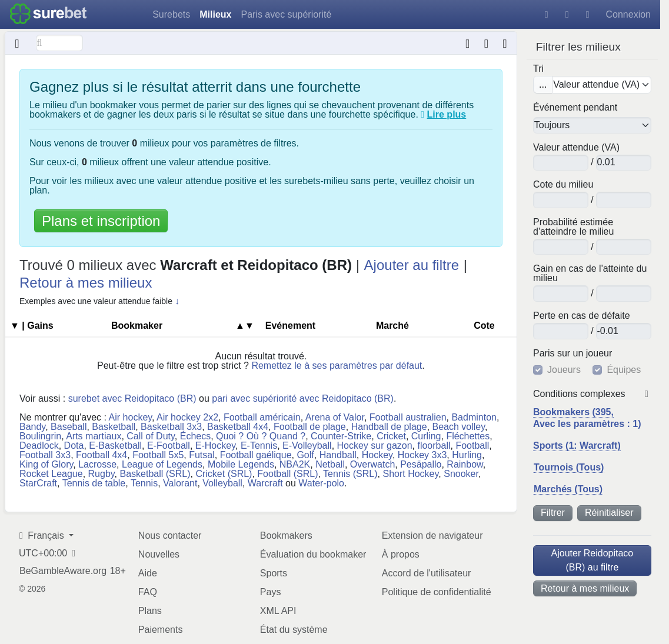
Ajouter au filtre (412, 265)
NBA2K (295, 464)
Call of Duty (151, 436)
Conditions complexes (579, 394)
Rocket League (51, 474)
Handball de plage (389, 427)
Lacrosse (97, 464)
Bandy (32, 427)
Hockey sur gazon (375, 446)
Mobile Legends (241, 464)
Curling (426, 436)
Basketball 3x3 (171, 427)
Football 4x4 (101, 455)
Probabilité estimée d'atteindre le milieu (573, 227)
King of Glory (46, 464)
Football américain (262, 417)
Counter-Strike (341, 436)
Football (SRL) (287, 474)
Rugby (101, 474)
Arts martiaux (94, 436)
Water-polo (321, 483)
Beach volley (459, 427)
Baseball (69, 427)
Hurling (467, 455)
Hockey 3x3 (422, 455)
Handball (338, 455)
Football (472, 446)
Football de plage (310, 427)
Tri (538, 69)
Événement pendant (575, 108)
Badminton (474, 417)
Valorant (180, 483)
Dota (74, 446)
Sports (274, 573)
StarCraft (38, 483)
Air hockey (131, 417)
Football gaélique (256, 455)
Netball (330, 464)
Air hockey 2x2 (187, 417)
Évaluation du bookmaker (313, 554)
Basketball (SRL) (155, 474)
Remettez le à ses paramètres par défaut (337, 366)
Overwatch (372, 464)
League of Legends (162, 464)
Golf (305, 455)
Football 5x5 (158, 455)
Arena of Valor (335, 417)
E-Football (169, 446)
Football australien (408, 417)
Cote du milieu (563, 185)
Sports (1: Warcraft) (577, 446)
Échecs (195, 436)
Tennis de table (94, 483)
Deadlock (39, 446)
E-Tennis (259, 446)
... (543, 84)
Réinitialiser (609, 513)
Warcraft (265, 483)
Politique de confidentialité (437, 592)
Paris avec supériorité (286, 14)
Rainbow (465, 464)
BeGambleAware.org (63, 571)
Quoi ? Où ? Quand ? (261, 436)
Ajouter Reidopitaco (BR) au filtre (593, 560)
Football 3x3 (45, 455)
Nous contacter (170, 535)
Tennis (144, 483)
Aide (148, 573)
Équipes (624, 370)
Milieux (215, 14)
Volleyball (222, 483)
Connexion (629, 14)
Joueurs (564, 370)
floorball (434, 446)
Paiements (161, 630)
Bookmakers (286, 535)
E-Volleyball (307, 446)
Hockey (377, 455)
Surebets (171, 14)
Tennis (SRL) (350, 474)
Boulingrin (40, 436)
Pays (271, 592)
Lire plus (447, 114)
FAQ (148, 592)
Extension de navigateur (432, 535)
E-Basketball (115, 446)
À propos (401, 554)
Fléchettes (468, 436)
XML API (278, 611)
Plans (150, 611)
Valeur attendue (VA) (576, 148)
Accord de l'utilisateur (427, 573)
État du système (294, 630)
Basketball (114, 427)
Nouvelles (159, 554)
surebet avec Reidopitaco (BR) (132, 398)
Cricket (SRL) (224, 474)
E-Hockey (215, 446)
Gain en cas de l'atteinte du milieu (590, 273)
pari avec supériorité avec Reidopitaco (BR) (303, 398)
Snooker (461, 474)
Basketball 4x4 (238, 427)
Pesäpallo (421, 464)
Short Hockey (410, 474)
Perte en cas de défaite (582, 316)
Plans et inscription (101, 221)
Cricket (391, 436)
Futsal (202, 455)
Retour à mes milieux (585, 588)
